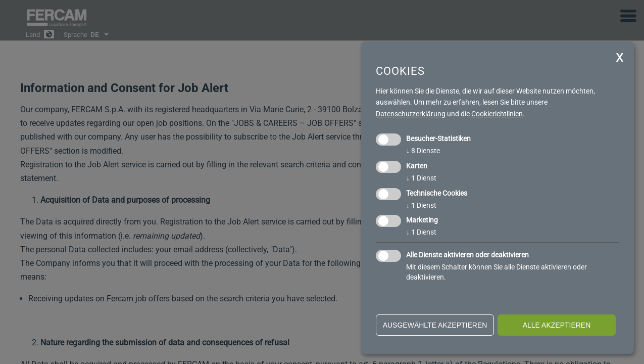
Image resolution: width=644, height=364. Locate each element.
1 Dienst (421, 178)
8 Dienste (423, 151)
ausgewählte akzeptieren (435, 325)
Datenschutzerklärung (411, 114)
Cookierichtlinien (497, 114)
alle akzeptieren (557, 325)
